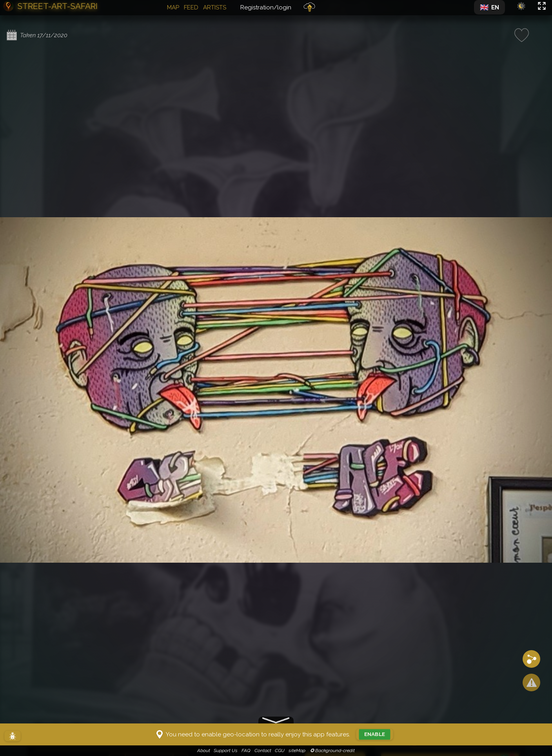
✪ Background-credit (332, 751)
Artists (215, 7)
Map (173, 7)
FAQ (246, 751)
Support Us (226, 751)
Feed (191, 7)
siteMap (297, 751)
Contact (263, 751)
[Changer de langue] (490, 7)
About (204, 751)
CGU (280, 751)
